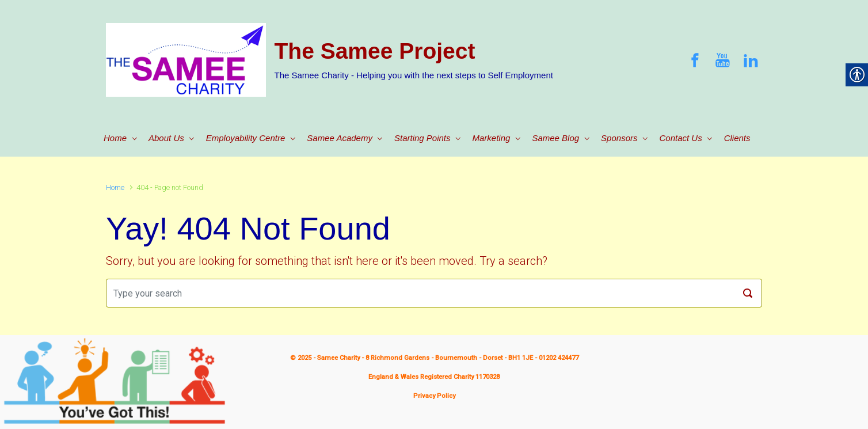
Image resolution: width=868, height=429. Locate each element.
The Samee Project (375, 51)
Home (115, 187)
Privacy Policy (434, 396)
